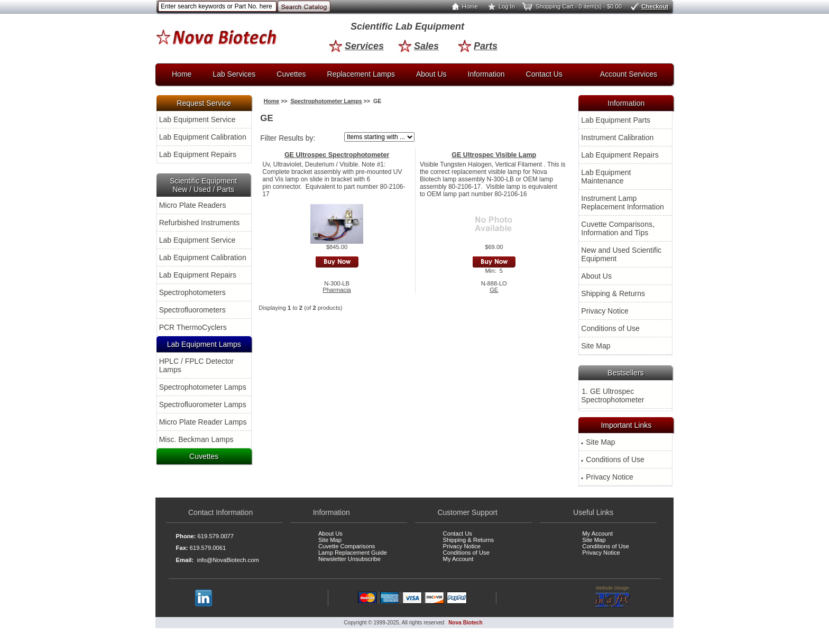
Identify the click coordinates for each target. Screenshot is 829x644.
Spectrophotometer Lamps (203, 387)
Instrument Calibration (617, 137)
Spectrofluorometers (192, 310)
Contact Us (544, 74)
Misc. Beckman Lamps (196, 439)
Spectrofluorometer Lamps (203, 404)
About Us (431, 74)
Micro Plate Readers (193, 205)
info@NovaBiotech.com (228, 560)
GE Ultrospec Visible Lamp (494, 155)
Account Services (629, 74)
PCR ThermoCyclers (193, 327)
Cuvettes (291, 74)
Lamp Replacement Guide (353, 553)
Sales (418, 46)
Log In (499, 6)
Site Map (596, 346)
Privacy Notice (605, 311)
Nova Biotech (465, 623)
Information (486, 74)
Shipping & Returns (613, 293)
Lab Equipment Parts (616, 120)
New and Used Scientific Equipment (621, 254)
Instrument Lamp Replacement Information (622, 203)
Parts (478, 46)
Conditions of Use (610, 328)
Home (463, 6)
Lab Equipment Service (197, 119)
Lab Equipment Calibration (203, 137)
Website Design (612, 597)
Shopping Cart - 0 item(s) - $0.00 (571, 6)
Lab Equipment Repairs (198, 154)
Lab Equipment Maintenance (606, 177)
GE (494, 290)
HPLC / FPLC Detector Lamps (197, 365)
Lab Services (234, 74)
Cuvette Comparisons (347, 546)
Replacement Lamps (361, 74)
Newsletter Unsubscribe (349, 559)
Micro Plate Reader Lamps (203, 422)
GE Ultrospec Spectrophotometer (337, 155)
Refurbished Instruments (200, 223)
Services (356, 46)
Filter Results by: (288, 138)
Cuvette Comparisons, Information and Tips (618, 228)
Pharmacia (337, 290)
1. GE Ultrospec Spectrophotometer (612, 395)
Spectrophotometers (192, 292)
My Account (458, 559)
